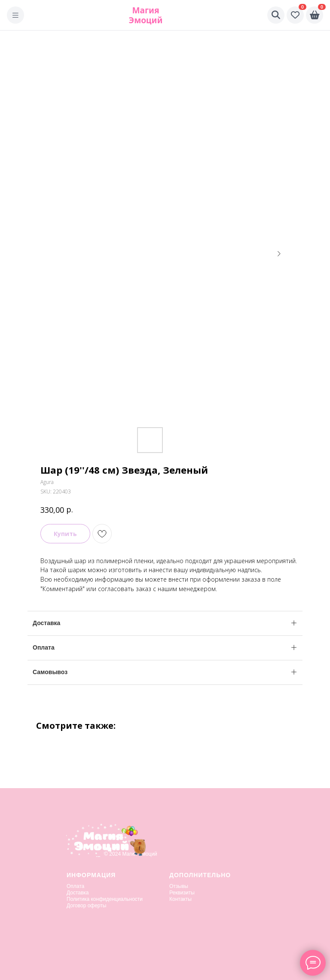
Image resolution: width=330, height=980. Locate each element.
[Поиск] (276, 15)
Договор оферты (86, 906)
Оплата (75, 886)
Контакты (180, 899)
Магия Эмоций (146, 15)
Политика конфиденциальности (105, 899)
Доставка (78, 893)
